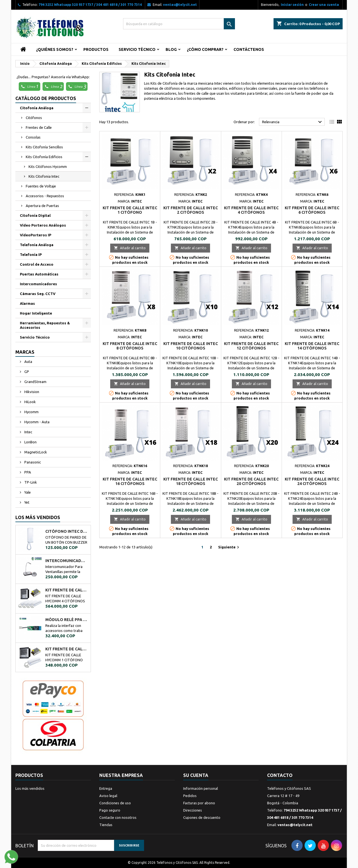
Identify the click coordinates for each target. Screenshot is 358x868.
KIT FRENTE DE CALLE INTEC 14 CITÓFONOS (312, 346)
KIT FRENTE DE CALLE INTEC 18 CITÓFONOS (191, 481)
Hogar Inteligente (36, 313)
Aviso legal (108, 796)
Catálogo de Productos (46, 98)
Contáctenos (249, 49)
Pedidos (190, 796)
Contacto (280, 775)
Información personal (201, 788)
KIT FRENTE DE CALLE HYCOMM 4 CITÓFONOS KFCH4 (67, 590)
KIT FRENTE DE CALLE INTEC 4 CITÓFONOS (251, 210)
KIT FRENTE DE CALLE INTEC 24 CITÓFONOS (312, 481)
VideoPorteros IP (36, 235)
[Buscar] (179, 24)
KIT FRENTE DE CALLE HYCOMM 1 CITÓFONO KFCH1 (67, 649)
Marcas (25, 352)
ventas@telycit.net (180, 5)
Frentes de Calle (39, 127)
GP (26, 372)
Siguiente (229, 547)
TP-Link (30, 482)
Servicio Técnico (137, 49)
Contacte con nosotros (118, 817)
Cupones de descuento (202, 817)
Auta (28, 362)
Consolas (33, 137)
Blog (171, 49)
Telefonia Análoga (37, 245)
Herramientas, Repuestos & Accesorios (45, 325)
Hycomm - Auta (36, 422)
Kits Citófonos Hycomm (48, 167)
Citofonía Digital (35, 215)
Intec (28, 432)
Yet (26, 502)
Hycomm (31, 412)
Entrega (106, 788)
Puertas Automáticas (39, 274)
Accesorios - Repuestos (45, 196)
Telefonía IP (31, 255)
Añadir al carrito (130, 248)
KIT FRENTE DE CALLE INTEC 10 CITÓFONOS (191, 346)
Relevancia (293, 122)
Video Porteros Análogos (43, 225)
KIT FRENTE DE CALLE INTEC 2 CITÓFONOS (191, 210)
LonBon (30, 442)
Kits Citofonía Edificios (44, 157)
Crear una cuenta (324, 5)
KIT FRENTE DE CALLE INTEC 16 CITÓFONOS (130, 481)
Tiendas (106, 825)
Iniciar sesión (292, 5)
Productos (96, 49)
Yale (27, 492)
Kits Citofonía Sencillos (44, 147)
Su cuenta (196, 775)
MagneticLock (35, 452)
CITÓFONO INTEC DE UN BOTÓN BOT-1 (67, 531)
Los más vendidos (38, 517)
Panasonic (32, 462)
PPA (27, 472)
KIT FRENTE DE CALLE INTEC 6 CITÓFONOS (312, 210)
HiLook (30, 402)
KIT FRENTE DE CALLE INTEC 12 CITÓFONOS (251, 346)
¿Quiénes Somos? (55, 49)
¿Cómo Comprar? (205, 49)
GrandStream (35, 382)
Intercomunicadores (38, 284)
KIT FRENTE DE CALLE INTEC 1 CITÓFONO (130, 210)
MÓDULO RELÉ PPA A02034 (67, 620)
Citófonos (34, 118)
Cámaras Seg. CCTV (38, 294)
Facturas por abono (199, 803)
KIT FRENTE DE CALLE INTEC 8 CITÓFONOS (130, 346)
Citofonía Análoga (37, 108)
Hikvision (31, 392)
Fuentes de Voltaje (41, 186)
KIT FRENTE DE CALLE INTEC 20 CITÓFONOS (251, 481)
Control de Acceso (37, 264)
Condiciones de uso (115, 803)
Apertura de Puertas (42, 206)
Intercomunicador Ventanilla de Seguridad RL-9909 (67, 561)
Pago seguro (110, 810)
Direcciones (193, 810)
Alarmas (27, 303)
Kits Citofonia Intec (44, 176)
